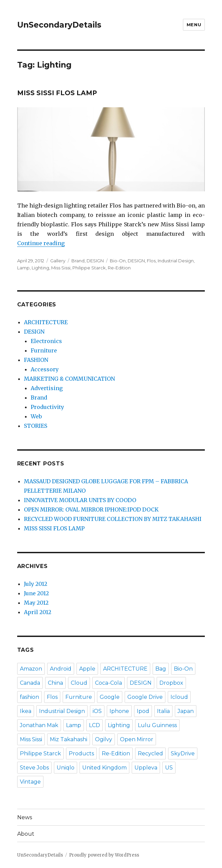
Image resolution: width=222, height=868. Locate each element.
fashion (29, 697)
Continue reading (41, 243)
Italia (163, 711)
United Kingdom (104, 768)
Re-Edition (119, 268)
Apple (87, 669)
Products (81, 753)
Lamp (23, 268)
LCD (94, 725)
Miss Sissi (61, 268)
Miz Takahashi (69, 739)
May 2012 (36, 603)
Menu (194, 25)
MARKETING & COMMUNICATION (69, 379)
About (26, 834)
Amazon (31, 669)
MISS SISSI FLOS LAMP (57, 93)
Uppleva (146, 768)
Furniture (44, 350)
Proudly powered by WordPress (104, 855)
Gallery (58, 261)
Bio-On (118, 261)
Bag (161, 669)
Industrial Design (176, 261)
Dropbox (171, 683)
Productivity (47, 407)
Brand (78, 261)
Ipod (143, 711)
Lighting (40, 268)
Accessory (45, 369)
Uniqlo (66, 768)
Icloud (179, 697)
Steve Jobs (34, 768)
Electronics (46, 341)
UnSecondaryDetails (59, 25)
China (55, 683)
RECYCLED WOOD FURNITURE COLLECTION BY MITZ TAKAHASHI (113, 519)
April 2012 (38, 612)
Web (36, 416)
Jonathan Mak (39, 725)
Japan (186, 711)
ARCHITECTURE (46, 322)
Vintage (30, 782)
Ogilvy (104, 739)
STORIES (36, 426)
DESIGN (95, 261)
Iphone (119, 711)
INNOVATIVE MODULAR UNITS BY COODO (80, 500)
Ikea (26, 711)
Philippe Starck (89, 268)
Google (110, 697)
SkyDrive (183, 753)
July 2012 (36, 584)
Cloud (79, 683)
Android (61, 669)
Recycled (150, 753)
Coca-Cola (108, 683)
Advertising (47, 388)
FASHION (36, 360)
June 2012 (36, 593)
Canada (30, 683)
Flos (151, 261)
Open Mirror (137, 739)
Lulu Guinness (157, 725)
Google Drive (145, 697)
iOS (97, 711)
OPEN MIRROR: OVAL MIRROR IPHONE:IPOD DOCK (91, 510)
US (169, 768)
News (25, 817)
